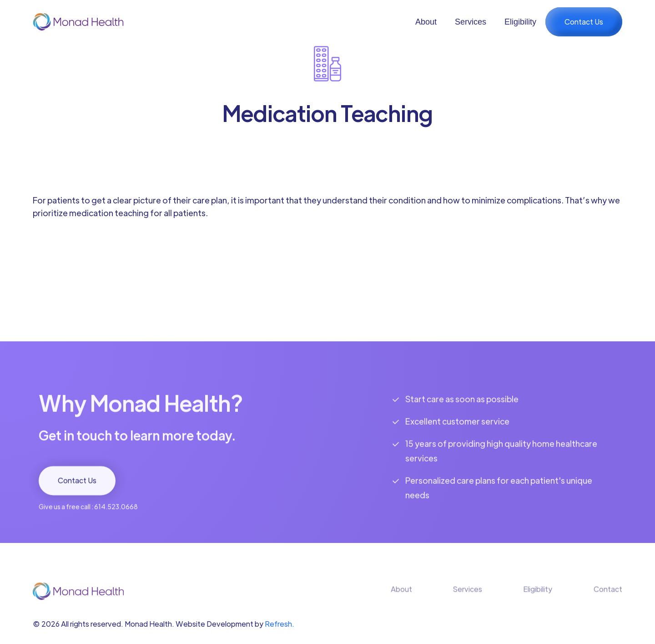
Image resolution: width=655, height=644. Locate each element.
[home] (78, 22)
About (426, 22)
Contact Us (584, 22)
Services (471, 22)
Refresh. (280, 624)
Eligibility (520, 22)
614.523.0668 (116, 513)
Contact (608, 596)
